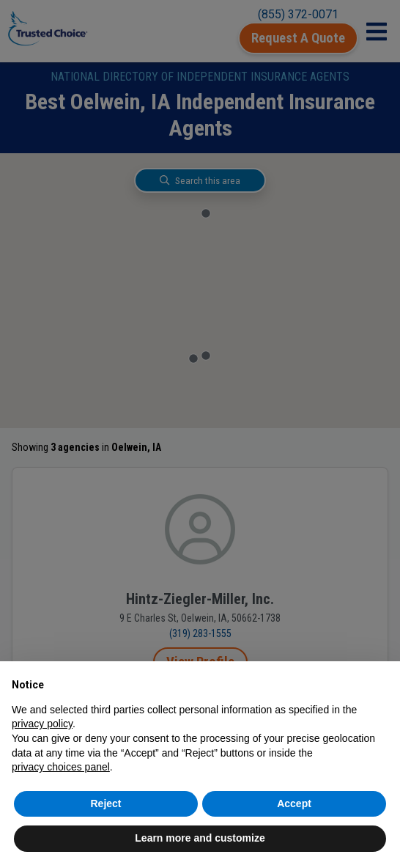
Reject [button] (105, 803)
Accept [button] (294, 803)
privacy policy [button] (42, 724)
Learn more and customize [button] (200, 838)
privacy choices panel (61, 767)
